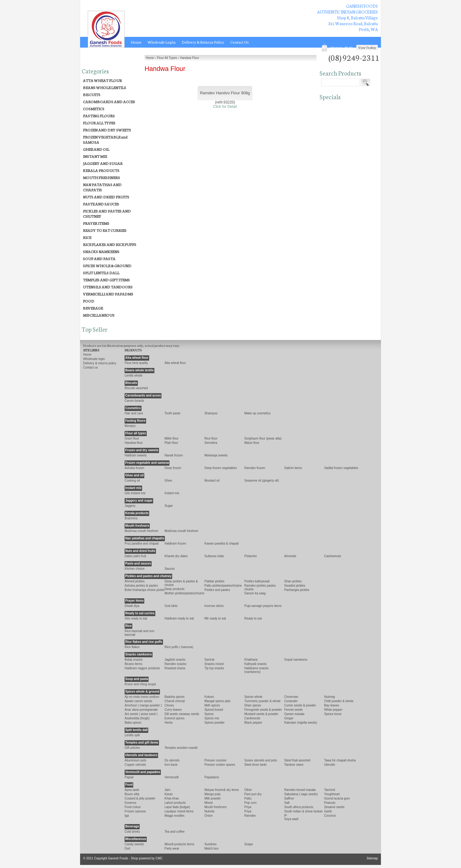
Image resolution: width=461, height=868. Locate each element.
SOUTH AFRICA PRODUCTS (299, 807)
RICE (87, 237)
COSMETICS (94, 109)
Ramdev (250, 816)
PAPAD (129, 777)
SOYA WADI (291, 819)
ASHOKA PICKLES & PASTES (141, 586)
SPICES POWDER (215, 723)
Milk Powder (213, 798)
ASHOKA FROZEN (134, 468)
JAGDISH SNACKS (175, 660)
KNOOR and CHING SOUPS (140, 684)
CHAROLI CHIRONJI (175, 701)
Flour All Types (167, 58)
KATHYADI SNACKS (256, 664)
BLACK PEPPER (253, 723)
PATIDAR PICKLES (214, 581)
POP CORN (250, 803)
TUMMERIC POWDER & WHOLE (262, 701)
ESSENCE (130, 803)
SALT (287, 803)
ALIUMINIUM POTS (136, 760)
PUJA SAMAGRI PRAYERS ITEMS (263, 606)
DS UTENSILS (172, 760)
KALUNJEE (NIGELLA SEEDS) (301, 723)
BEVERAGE (93, 308)
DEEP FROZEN (173, 468)
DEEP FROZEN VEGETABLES (221, 468)
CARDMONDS (252, 718)
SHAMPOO (211, 413)
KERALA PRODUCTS (101, 170)
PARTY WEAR (172, 848)
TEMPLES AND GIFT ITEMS (106, 280)
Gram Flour (132, 438)
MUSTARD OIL (212, 481)
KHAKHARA (251, 660)
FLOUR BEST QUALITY (136, 363)
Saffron (289, 798)
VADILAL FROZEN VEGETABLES (341, 468)
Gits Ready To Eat (136, 618)
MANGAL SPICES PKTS (217, 701)
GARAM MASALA (294, 714)
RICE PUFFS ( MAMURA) (179, 647)
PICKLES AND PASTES (217, 590)
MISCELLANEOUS (99, 315)
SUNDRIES (210, 844)
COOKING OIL (132, 481)
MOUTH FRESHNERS (101, 177)
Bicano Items (133, 664)
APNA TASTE (132, 790)
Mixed (209, 803)
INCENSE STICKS (214, 606)
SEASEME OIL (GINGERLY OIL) (261, 481)
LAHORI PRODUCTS (175, 803)
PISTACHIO (251, 556)
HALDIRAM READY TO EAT (179, 618)
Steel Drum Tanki (255, 765)
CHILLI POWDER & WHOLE (339, 701)
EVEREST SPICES (174, 718)
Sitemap (372, 858)
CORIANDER (291, 701)
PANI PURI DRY (253, 794)
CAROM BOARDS (134, 401)
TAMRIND (330, 790)
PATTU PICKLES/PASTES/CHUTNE (223, 586)
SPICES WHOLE (253, 697)
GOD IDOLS (171, 606)
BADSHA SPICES (174, 697)
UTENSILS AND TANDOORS (108, 287)
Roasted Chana (175, 668)
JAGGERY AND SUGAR (103, 163)
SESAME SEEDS (334, 807)
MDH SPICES (212, 705)
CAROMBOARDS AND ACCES (109, 102)
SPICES (209, 714)
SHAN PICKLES (293, 581)
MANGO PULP (212, 794)
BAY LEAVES (332, 705)
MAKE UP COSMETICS (258, 413)
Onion (209, 816)
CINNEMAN (291, 697)
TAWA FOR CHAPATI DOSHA (340, 760)
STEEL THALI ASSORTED (297, 760)
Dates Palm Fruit (135, 556)
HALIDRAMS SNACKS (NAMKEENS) (256, 670)
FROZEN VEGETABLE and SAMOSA (105, 139)
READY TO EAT (253, 618)
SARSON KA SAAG (255, 593)
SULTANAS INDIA (214, 556)
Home (136, 42)
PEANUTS (330, 803)
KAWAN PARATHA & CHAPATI (222, 543)
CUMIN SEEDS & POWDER (300, 705)
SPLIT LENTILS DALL (101, 273)
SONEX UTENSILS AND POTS (261, 760)
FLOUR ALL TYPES (99, 123)
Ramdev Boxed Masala (300, 790)
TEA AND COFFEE (174, 832)
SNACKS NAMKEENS (101, 251)
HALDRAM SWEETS (136, 455)
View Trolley (367, 47)
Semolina (211, 443)
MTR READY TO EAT (215, 618)
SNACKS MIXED (214, 664)
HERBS (169, 723)
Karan (169, 794)
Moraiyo (130, 426)
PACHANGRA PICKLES (297, 590)
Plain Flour (171, 443)
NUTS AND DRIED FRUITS (106, 197)
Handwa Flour (134, 443)
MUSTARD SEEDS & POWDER (261, 714)
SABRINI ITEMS (293, 468)
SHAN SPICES (253, 705)
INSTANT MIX (95, 156)
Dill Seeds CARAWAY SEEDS (182, 714)
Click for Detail (225, 107)
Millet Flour (172, 438)
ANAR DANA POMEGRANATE (141, 710)
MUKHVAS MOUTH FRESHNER (141, 531)
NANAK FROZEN (174, 455)
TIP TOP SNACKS (214, 668)
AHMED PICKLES (135, 581)
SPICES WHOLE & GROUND (107, 266)
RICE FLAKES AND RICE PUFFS (110, 244)
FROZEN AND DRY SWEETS (107, 130)
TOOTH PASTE (172, 413)
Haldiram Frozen (175, 543)
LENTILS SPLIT (132, 735)
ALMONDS (290, 556)
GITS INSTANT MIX (135, 493)
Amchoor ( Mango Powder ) (143, 705)
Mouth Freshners (215, 807)
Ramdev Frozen (255, 468)
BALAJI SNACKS (134, 660)
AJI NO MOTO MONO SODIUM (142, 697)
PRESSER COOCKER (215, 760)
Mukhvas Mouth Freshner (181, 531)
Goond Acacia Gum (337, 798)
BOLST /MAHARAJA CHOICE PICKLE (145, 590)
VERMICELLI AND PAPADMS (108, 294)
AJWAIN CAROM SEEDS (138, 701)
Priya (248, 811)
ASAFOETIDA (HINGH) (137, 718)
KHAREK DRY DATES (176, 556)
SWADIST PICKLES (295, 586)
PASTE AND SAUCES (101, 204)
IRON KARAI (171, 765)
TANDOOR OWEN (294, 765)
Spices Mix (212, 718)
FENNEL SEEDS (293, 710)
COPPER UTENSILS (135, 765)
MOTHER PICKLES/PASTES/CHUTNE (184, 593)
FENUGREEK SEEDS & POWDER (263, 710)
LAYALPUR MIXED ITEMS (179, 811)
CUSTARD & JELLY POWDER (140, 798)
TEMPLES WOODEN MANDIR (181, 748)
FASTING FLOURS (99, 116)
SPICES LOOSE (333, 714)
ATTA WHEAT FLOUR (102, 80)
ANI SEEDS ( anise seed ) (141, 714)
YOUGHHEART (332, 794)
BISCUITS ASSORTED (136, 388)
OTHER (248, 790)
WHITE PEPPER (333, 710)
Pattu (248, 798)
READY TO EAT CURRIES (105, 230)
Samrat (209, 660)
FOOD (89, 301)
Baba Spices (133, 723)
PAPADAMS (212, 777)
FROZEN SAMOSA (135, 811)
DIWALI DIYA (132, 606)
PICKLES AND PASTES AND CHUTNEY (107, 213)
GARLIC (328, 811)
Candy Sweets (134, 844)
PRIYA (248, 807)
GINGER (289, 718)
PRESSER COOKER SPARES (220, 765)
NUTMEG (329, 697)
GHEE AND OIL (96, 149)
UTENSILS (330, 765)
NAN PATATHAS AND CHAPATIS (102, 187)
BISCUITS (92, 94)
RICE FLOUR (211, 438)
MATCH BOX (211, 848)
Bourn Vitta (132, 794)
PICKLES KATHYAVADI (257, 581)
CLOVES (169, 705)
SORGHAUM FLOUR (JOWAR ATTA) (263, 438)
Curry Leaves (173, 710)
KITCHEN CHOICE (135, 569)
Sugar (169, 506)
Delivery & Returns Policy (203, 42)
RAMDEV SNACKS (175, 664)
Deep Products (174, 589)
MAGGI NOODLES (174, 816)
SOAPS (249, 844)
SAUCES (170, 569)
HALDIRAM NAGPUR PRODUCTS (142, 668)
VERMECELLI (172, 777)
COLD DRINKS (132, 832)
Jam (167, 790)
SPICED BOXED (214, 710)
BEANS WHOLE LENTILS (105, 87)
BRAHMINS (131, 518)
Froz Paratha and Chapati (142, 543)
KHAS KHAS (172, 798)
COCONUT (330, 816)
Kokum (209, 697)
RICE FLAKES (132, 647)
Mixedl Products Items (179, 844)
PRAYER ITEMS (96, 223)
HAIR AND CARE (134, 413)
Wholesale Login (162, 42)
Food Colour (133, 807)
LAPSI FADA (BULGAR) (177, 807)
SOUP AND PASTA (99, 258)
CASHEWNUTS (333, 556)
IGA (127, 816)
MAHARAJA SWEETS (216, 455)
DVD (127, 848)
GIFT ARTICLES (132, 748)
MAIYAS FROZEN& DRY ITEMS (222, 790)
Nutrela (209, 811)
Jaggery (130, 506)
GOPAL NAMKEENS (296, 660)
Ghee (168, 481)
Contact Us (239, 42)
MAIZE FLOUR (252, 443)
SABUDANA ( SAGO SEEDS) (301, 794)
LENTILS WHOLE (134, 375)
